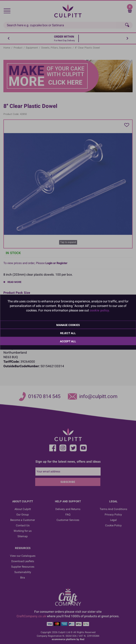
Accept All (68, 341)
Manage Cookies (68, 325)
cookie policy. (100, 310)
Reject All (68, 333)
